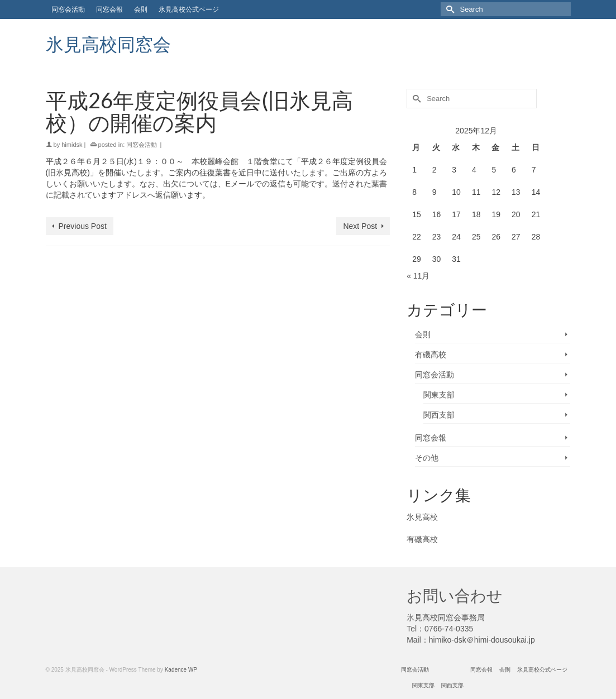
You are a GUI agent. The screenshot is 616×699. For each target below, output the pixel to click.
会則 (423, 334)
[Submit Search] (449, 9)
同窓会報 (431, 438)
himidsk (72, 145)
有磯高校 (431, 355)
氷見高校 (422, 517)
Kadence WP (181, 670)
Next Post (360, 226)
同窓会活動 (142, 145)
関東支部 (439, 395)
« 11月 (418, 276)
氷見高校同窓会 (108, 44)
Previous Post (83, 226)
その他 (427, 458)
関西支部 (439, 415)
